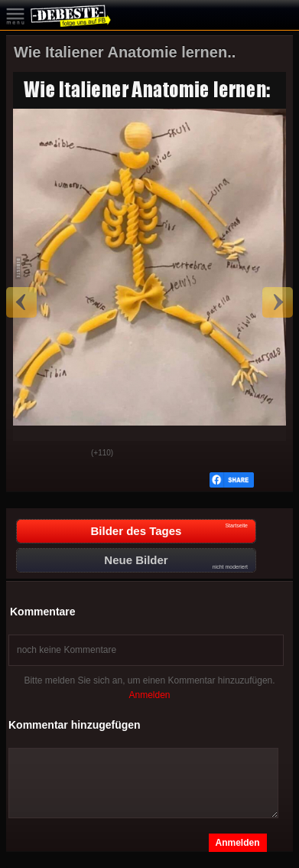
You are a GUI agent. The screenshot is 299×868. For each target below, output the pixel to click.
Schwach (68, 454)
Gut (30, 454)
